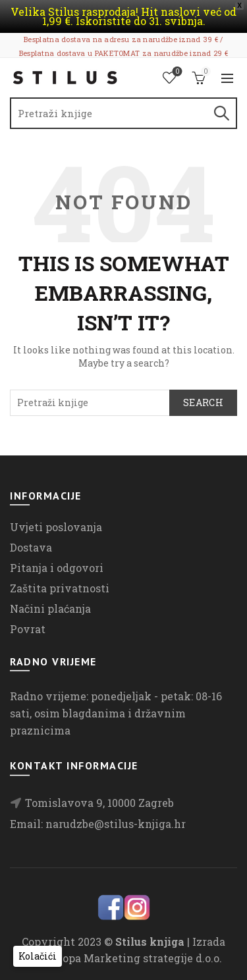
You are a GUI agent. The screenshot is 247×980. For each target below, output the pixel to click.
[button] (38, 956)
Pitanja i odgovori (57, 568)
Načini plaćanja (50, 608)
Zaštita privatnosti (60, 588)
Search (221, 113)
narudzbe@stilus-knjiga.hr (116, 824)
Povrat (28, 629)
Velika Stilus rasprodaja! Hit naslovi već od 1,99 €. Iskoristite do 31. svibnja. (123, 16)
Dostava (31, 547)
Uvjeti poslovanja (56, 527)
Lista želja (176, 72)
